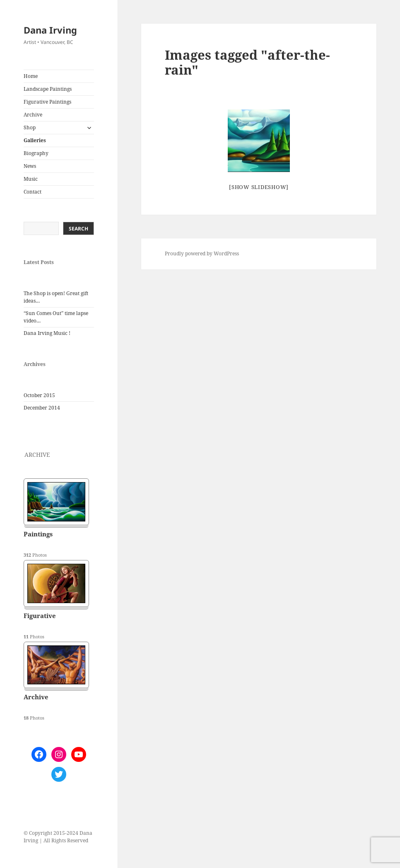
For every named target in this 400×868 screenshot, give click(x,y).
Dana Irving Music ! (47, 333)
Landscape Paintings (48, 89)
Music (31, 179)
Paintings (38, 534)
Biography (36, 153)
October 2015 (39, 395)
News (30, 166)
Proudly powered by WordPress (202, 253)
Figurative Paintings (47, 102)
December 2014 (42, 408)
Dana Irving (50, 30)
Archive (33, 115)
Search (78, 229)
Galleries (35, 140)
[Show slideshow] (259, 187)
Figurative (40, 616)
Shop (30, 127)
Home (31, 76)
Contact (33, 192)
